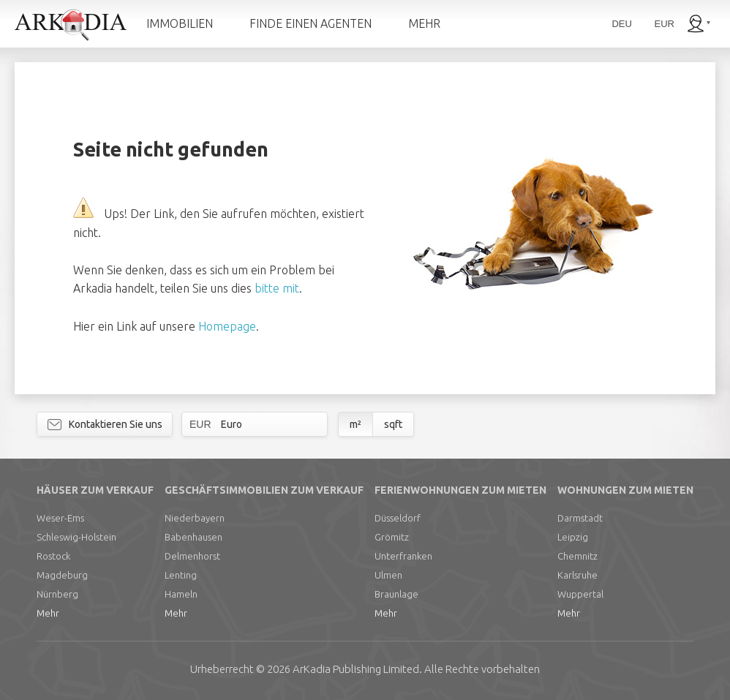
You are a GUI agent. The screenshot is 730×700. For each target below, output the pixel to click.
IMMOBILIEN (180, 23)
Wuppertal (580, 594)
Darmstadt (580, 518)
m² (355, 424)
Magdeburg (62, 575)
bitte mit (277, 288)
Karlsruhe (577, 575)
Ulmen (388, 575)
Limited (356, 669)
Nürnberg (57, 594)
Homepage (227, 326)
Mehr (48, 613)
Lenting (181, 575)
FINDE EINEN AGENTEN (311, 23)
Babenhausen (193, 537)
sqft (393, 424)
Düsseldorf (398, 518)
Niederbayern (195, 518)
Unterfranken (403, 556)
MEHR (424, 23)
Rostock (53, 556)
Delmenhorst (192, 556)
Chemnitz (577, 556)
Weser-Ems (60, 518)
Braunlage (396, 594)
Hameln (181, 594)
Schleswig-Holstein (76, 537)
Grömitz (392, 537)
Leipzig (573, 537)
